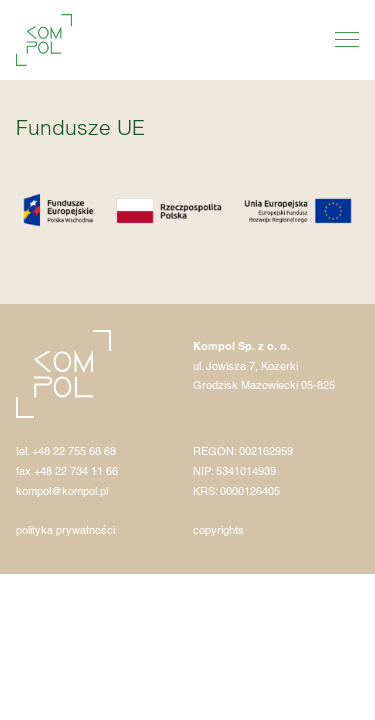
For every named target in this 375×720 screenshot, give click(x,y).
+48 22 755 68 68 (74, 451)
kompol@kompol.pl (62, 491)
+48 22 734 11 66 (76, 471)
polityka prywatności (65, 530)
